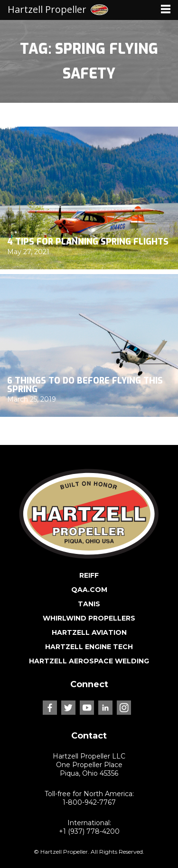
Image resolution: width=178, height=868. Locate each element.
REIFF (89, 575)
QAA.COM (89, 590)
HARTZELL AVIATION (89, 632)
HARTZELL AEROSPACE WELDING (89, 661)
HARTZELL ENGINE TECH (89, 647)
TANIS (89, 604)
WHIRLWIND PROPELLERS (89, 618)
